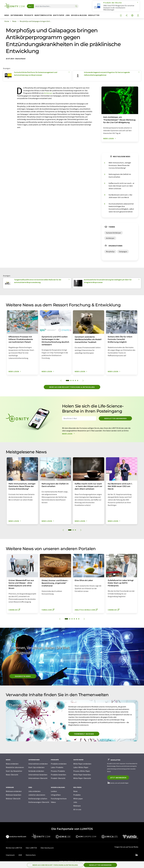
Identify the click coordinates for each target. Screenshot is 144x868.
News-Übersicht (12, 775)
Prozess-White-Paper (82, 771)
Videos (53, 802)
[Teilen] (127, 16)
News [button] (7, 15)
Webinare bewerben (13, 795)
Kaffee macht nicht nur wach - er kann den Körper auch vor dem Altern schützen (121, 186)
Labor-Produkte (57, 767)
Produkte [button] (29, 15)
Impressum (10, 855)
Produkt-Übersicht (58, 778)
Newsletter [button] (94, 15)
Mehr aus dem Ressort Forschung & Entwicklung (72, 387)
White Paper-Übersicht (82, 778)
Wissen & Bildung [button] (79, 15)
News (75, 791)
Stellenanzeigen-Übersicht (39, 802)
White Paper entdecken (82, 764)
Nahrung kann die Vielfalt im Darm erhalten (120, 175)
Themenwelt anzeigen (84, 734)
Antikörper (48, 93)
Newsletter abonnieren (115, 418)
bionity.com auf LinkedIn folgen (118, 783)
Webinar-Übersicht (13, 799)
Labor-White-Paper (81, 767)
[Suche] (76, 6)
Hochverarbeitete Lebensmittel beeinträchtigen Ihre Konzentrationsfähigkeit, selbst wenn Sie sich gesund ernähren (121, 208)
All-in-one (77, 809)
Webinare (77, 806)
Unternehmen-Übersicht (38, 778)
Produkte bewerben (58, 775)
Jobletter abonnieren (37, 795)
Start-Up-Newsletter (14, 771)
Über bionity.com (47, 848)
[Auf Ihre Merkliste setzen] (121, 16)
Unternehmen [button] (17, 15)
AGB (20, 855)
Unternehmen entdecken (38, 764)
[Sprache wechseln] (132, 16)
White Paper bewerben (82, 775)
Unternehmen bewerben (38, 775)
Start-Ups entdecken (36, 767)
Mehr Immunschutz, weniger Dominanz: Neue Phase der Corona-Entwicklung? (120, 165)
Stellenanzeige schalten (38, 799)
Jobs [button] (68, 15)
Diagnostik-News (23, 676)
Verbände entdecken (36, 771)
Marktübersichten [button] (43, 15)
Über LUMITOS (31, 848)
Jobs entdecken (34, 791)
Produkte (77, 795)
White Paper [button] (59, 15)
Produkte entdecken (59, 764)
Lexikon (54, 791)
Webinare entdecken (14, 791)
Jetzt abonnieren (118, 778)
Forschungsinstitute (59, 799)
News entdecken (12, 764)
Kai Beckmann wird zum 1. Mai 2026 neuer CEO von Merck (120, 196)
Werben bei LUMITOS (14, 848)
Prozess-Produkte (58, 771)
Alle (30, 6)
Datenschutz (31, 855)
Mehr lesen (69, 434)
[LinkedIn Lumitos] (137, 855)
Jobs (75, 802)
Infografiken (56, 795)
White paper (78, 799)
